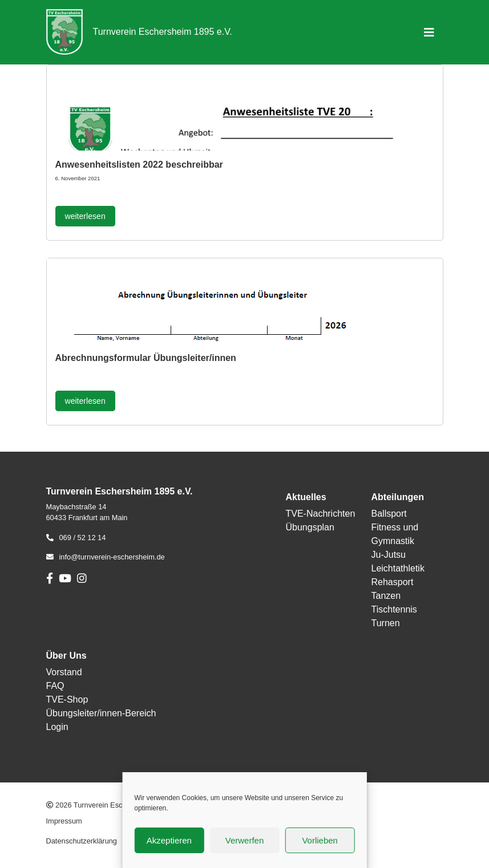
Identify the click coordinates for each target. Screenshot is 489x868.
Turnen (386, 623)
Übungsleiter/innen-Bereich (101, 713)
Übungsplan (310, 527)
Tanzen (386, 596)
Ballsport (389, 514)
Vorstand (64, 672)
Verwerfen (245, 840)
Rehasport (393, 582)
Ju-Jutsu (389, 555)
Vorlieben (320, 840)
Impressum (64, 821)
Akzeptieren (169, 840)
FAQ (55, 686)
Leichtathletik (398, 568)
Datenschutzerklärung (82, 841)
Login (57, 727)
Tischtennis (394, 609)
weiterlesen (85, 216)
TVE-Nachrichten (320, 514)
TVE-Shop (67, 699)
